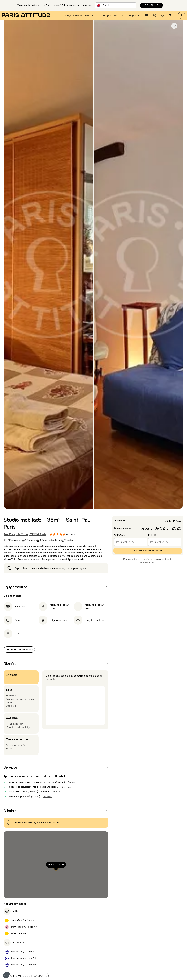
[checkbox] (174, 26)
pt (172, 15)
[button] (6, 975)
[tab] (82, 15)
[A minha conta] (182, 15)
